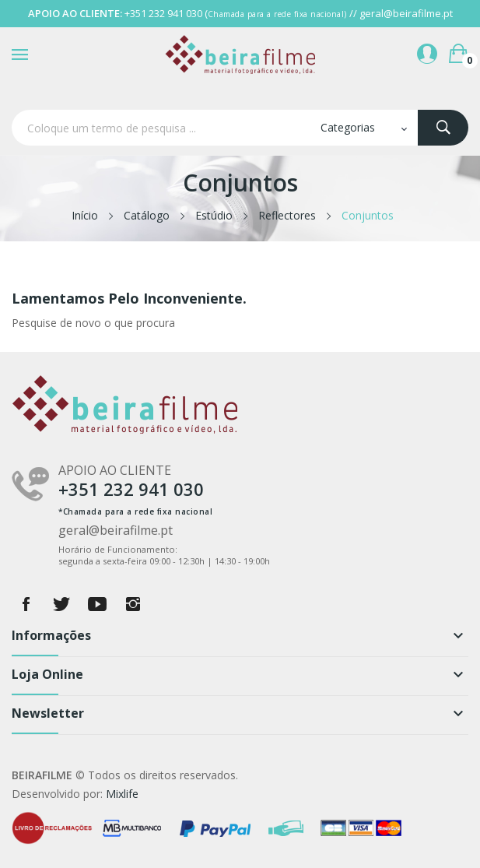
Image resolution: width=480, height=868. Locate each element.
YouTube (97, 604)
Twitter (61, 604)
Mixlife (122, 794)
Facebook (26, 604)
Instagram (133, 604)
